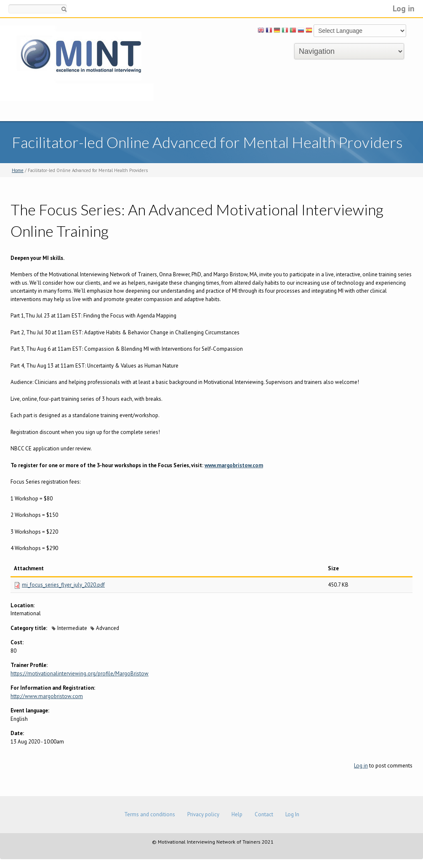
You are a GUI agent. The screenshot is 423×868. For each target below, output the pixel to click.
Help (237, 814)
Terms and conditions (150, 814)
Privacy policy (203, 814)
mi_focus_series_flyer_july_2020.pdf (63, 585)
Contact (264, 814)
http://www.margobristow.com (47, 696)
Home (18, 170)
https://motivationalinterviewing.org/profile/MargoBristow (80, 673)
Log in (404, 8)
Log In (292, 814)
